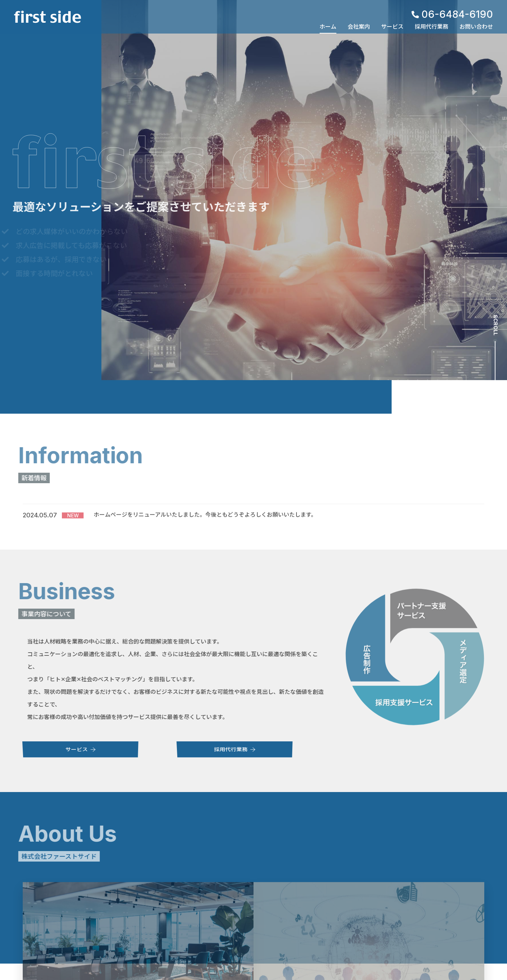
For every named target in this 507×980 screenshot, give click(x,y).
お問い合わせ (476, 27)
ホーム (328, 27)
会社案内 (359, 27)
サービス (392, 27)
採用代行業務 (431, 27)
